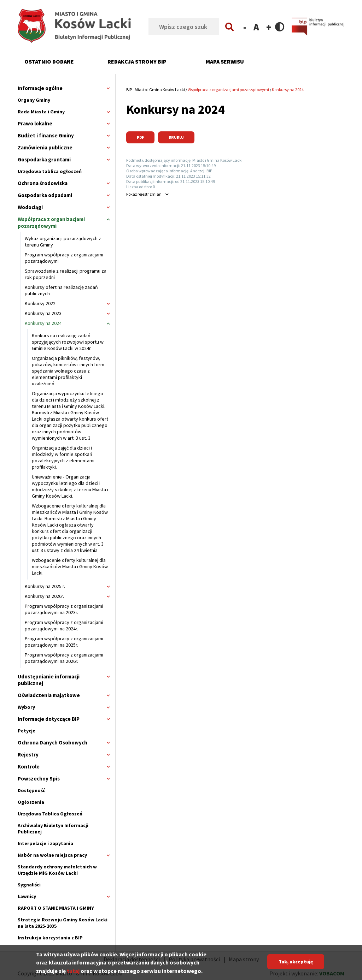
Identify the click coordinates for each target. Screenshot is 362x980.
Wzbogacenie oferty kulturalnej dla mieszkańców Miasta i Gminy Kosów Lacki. (70, 566)
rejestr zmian (144, 194)
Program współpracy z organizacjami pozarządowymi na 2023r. (64, 609)
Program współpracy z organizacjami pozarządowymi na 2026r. (64, 658)
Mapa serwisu (225, 61)
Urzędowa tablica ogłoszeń (50, 171)
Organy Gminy (34, 100)
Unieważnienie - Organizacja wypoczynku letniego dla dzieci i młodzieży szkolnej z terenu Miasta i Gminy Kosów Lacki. (70, 486)
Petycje (27, 731)
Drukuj (176, 137)
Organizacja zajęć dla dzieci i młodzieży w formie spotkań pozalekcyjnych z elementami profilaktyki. (63, 457)
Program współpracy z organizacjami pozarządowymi (64, 258)
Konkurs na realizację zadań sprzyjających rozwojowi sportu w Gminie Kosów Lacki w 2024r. (68, 342)
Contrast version (280, 27)
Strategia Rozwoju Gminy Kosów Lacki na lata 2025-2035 (63, 923)
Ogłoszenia (31, 802)
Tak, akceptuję (296, 963)
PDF (140, 137)
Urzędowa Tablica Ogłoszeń (50, 814)
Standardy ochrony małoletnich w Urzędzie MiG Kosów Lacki (57, 870)
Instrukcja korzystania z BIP (50, 938)
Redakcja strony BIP (137, 61)
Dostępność (31, 790)
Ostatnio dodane (49, 61)
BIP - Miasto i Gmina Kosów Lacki (156, 90)
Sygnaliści (29, 885)
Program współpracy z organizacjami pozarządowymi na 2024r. (64, 625)
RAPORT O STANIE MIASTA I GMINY (56, 908)
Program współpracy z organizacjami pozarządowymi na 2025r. (64, 642)
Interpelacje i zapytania (45, 843)
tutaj (73, 973)
